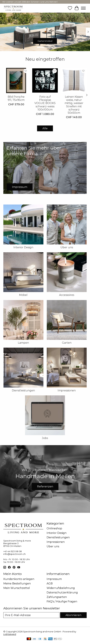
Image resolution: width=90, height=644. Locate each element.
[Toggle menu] (83, 8)
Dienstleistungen (23, 390)
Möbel (23, 295)
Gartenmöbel (45, 41)
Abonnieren (73, 615)
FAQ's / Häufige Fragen (62, 601)
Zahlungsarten (57, 597)
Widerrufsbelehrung (61, 588)
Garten (67, 343)
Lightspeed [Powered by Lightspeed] (10, 634)
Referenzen (45, 486)
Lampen (23, 343)
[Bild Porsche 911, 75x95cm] (16, 80)
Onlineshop (54, 528)
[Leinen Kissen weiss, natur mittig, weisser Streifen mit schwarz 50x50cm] (74, 80)
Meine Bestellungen (17, 584)
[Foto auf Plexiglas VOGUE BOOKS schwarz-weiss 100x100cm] (45, 80)
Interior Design (23, 247)
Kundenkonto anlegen (19, 579)
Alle (45, 128)
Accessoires (67, 295)
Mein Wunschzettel (17, 588)
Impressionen (67, 390)
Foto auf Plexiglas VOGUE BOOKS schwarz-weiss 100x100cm (45, 103)
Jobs (45, 438)
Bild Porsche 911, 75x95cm (16, 98)
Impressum (54, 579)
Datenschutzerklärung (62, 592)
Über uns (67, 247)
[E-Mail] (31, 615)
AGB (50, 584)
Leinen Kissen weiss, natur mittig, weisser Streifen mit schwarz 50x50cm (74, 105)
